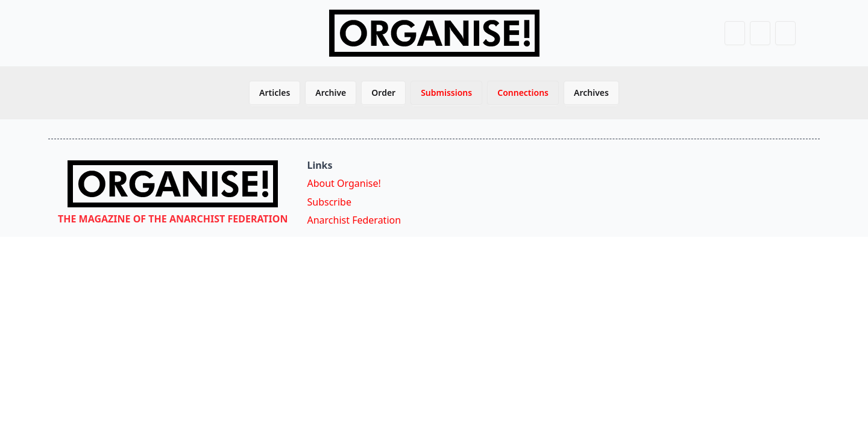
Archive (331, 93)
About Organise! (344, 183)
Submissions (446, 93)
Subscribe (329, 202)
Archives (591, 93)
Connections (523, 93)
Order (383, 93)
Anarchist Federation (354, 220)
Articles (275, 93)
